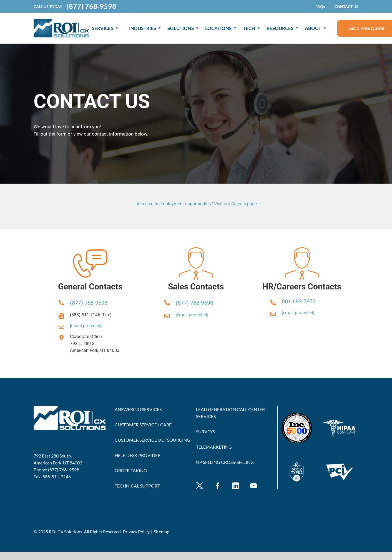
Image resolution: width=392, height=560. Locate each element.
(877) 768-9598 (89, 303)
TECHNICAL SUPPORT (137, 486)
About (315, 28)
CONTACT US (346, 7)
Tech (251, 28)
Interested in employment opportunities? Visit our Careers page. (196, 204)
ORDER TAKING (131, 470)
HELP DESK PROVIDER (138, 455)
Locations (221, 28)
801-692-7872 (299, 301)
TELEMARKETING (214, 447)
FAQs (320, 7)
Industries (145, 28)
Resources (282, 28)
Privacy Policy (136, 532)
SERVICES (105, 28)
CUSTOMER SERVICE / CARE (143, 425)
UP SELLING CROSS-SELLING (225, 462)
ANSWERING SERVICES (138, 409)
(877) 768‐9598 (91, 6)
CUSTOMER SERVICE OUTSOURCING (152, 440)
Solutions (183, 28)
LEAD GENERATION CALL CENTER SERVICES (230, 413)
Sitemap (162, 532)
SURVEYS (205, 432)
